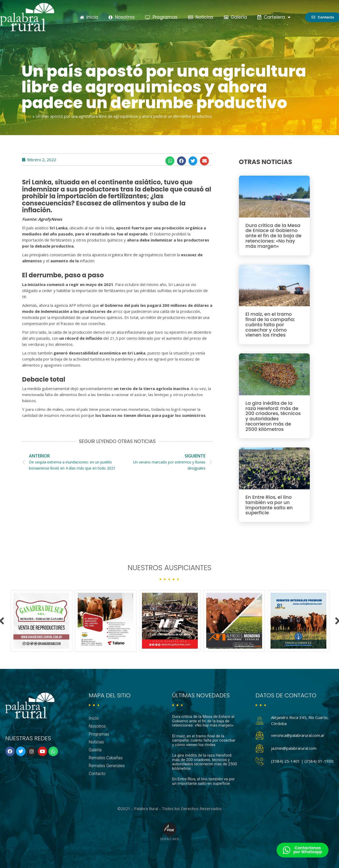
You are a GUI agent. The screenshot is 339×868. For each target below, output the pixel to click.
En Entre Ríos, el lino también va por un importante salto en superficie (269, 505)
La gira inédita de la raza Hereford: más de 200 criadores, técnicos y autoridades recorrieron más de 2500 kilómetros (273, 416)
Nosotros (122, 17)
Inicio (89, 17)
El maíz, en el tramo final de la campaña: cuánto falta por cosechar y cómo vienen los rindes (270, 324)
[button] (170, 161)
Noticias (201, 17)
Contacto (97, 774)
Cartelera (274, 17)
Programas (161, 17)
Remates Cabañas (106, 758)
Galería (235, 17)
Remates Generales (107, 766)
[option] (41, 621)
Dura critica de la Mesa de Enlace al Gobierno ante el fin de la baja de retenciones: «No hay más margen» (274, 236)
